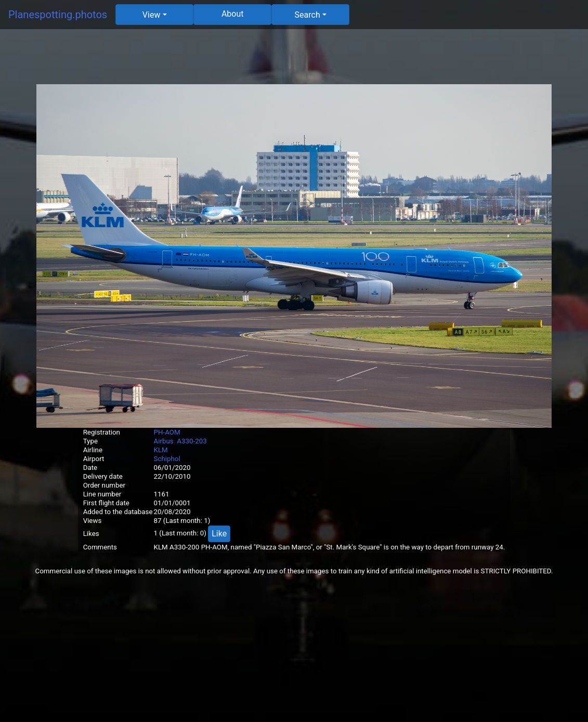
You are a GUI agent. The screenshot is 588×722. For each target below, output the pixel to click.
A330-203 (192, 441)
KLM (161, 450)
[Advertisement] (294, 61)
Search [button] (308, 15)
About (233, 14)
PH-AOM (167, 432)
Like (219, 534)
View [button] (152, 15)
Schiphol (167, 459)
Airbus (164, 441)
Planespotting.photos (58, 15)
